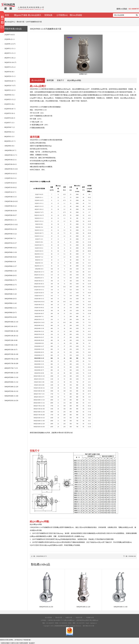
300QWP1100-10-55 (11, 326)
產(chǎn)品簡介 (37, 80)
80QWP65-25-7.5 (10, 141)
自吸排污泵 (69, 618)
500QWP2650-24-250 (11, 401)
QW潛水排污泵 (61, 433)
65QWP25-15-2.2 (10, 100)
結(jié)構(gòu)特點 (74, 80)
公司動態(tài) (62, 15)
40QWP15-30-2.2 (10, 58)
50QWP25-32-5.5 (10, 90)
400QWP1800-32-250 (11, 373)
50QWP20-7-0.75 (10, 86)
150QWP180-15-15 (10, 197)
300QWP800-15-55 (10, 308)
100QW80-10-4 (9, 146)
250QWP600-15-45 (10, 271)
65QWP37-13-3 (9, 123)
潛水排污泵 (21, 22)
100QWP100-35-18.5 (11, 169)
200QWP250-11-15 (10, 220)
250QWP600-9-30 (10, 262)
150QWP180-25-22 (10, 206)
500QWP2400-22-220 (11, 387)
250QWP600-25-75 (10, 280)
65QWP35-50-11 (10, 113)
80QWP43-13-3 (9, 137)
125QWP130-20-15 (10, 183)
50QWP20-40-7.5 (10, 81)
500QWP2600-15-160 (11, 396)
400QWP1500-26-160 (11, 354)
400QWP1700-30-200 (11, 364)
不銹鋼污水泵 (90, 618)
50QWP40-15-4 (9, 95)
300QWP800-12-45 (10, 303)
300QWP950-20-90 (10, 317)
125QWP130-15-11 (10, 178)
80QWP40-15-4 (9, 132)
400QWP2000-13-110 (11, 377)
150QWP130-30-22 (10, 188)
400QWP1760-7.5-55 (11, 368)
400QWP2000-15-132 (11, 382)
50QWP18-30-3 (9, 72)
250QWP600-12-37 (10, 266)
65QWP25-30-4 (9, 104)
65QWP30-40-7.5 (10, 109)
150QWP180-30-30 (10, 211)
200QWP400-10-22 (10, 248)
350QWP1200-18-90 (11, 340)
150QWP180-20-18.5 (11, 201)
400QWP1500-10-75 (11, 350)
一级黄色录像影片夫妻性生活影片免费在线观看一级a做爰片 (17, 643)
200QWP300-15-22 (10, 234)
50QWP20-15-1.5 (10, 76)
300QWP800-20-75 (10, 313)
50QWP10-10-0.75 (10, 62)
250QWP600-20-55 (10, 276)
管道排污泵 (79, 618)
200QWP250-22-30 (10, 229)
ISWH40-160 (132, 556)
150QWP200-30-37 (10, 215)
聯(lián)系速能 (76, 15)
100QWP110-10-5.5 (11, 174)
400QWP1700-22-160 (11, 359)
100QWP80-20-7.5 (10, 150)
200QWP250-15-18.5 (11, 225)
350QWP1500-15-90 (11, 345)
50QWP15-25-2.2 (10, 67)
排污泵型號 (48, 618)
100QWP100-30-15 (10, 164)
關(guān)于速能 (21, 15)
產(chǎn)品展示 (35, 15)
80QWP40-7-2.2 (10, 127)
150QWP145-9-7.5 (10, 192)
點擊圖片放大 (83, 55)
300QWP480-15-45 (10, 294)
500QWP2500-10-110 (11, 391)
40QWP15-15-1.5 (10, 53)
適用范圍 (50, 80)
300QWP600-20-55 (10, 299)
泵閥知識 (48, 15)
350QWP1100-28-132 (11, 336)
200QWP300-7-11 (10, 238)
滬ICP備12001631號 (89, 626)
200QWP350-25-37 (10, 243)
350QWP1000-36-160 (11, 331)
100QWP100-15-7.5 (11, 155)
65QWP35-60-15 (10, 118)
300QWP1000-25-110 (11, 322)
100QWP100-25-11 (10, 160)
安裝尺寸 (60, 80)
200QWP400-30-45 (10, 257)
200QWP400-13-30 (10, 252)
